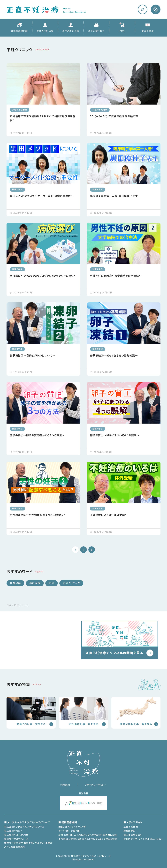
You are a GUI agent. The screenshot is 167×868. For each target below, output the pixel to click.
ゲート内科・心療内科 (69, 831)
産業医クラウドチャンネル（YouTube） (143, 839)
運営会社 (83, 793)
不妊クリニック (71, 583)
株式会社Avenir (13, 831)
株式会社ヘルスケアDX (16, 835)
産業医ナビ (129, 831)
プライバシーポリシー (96, 785)
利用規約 (65, 785)
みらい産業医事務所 (15, 847)
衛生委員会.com (132, 835)
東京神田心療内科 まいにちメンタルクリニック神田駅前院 (88, 839)
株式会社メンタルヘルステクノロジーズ (24, 827)
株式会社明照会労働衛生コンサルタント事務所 (28, 843)
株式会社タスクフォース (16, 839)
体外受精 (15, 583)
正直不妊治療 (131, 827)
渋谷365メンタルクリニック (72, 827)
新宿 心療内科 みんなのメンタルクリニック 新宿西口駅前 (88, 835)
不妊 (52, 583)
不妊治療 (35, 583)
